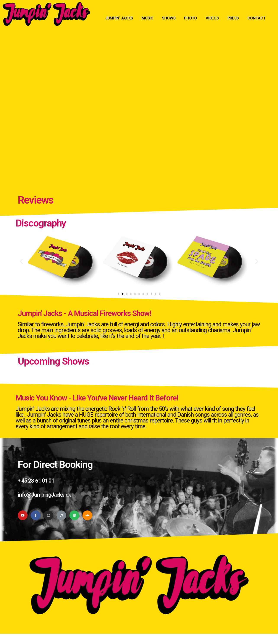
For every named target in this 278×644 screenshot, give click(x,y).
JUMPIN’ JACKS (119, 18)
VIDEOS (212, 18)
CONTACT (256, 18)
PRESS (233, 18)
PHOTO (191, 18)
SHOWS (169, 18)
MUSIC (147, 18)
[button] (119, 294)
